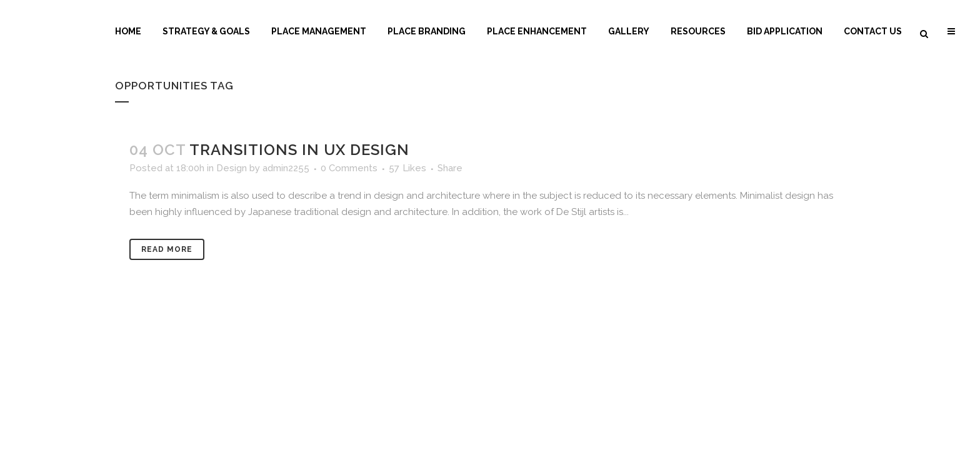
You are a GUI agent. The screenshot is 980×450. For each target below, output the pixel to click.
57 (407, 168)
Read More (167, 249)
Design (232, 168)
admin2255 (286, 168)
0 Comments (349, 168)
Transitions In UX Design (299, 150)
